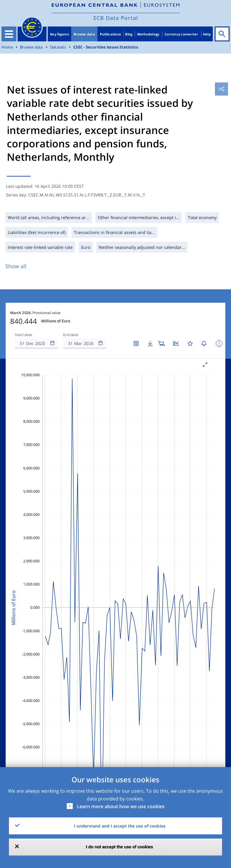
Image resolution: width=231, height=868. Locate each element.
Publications (110, 34)
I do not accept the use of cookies (120, 847)
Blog (129, 34)
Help (207, 34)
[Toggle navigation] (9, 34)
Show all (16, 266)
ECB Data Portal (116, 18)
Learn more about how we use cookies (121, 806)
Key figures (59, 34)
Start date (24, 335)
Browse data (84, 34)
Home (7, 47)
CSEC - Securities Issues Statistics (106, 47)
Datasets (58, 47)
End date (71, 335)
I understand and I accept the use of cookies (120, 826)
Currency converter (181, 34)
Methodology (148, 34)
